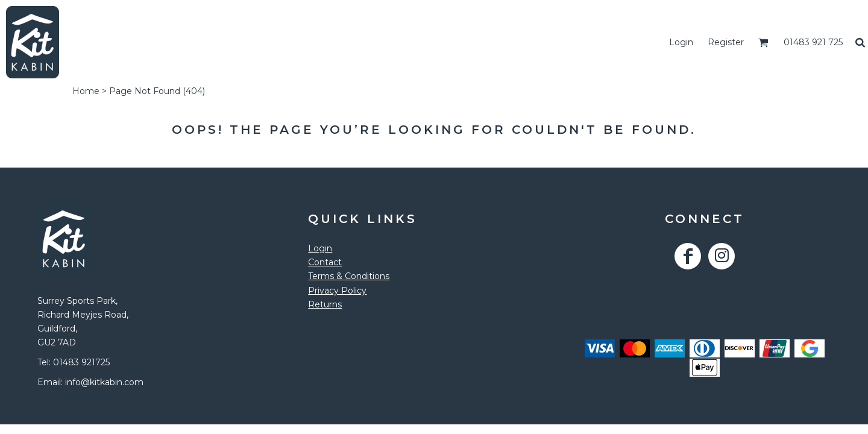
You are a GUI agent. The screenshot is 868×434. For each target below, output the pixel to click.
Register (726, 42)
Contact (325, 262)
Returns (325, 304)
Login (681, 42)
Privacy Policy (337, 291)
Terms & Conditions (349, 276)
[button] (763, 42)
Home (86, 91)
